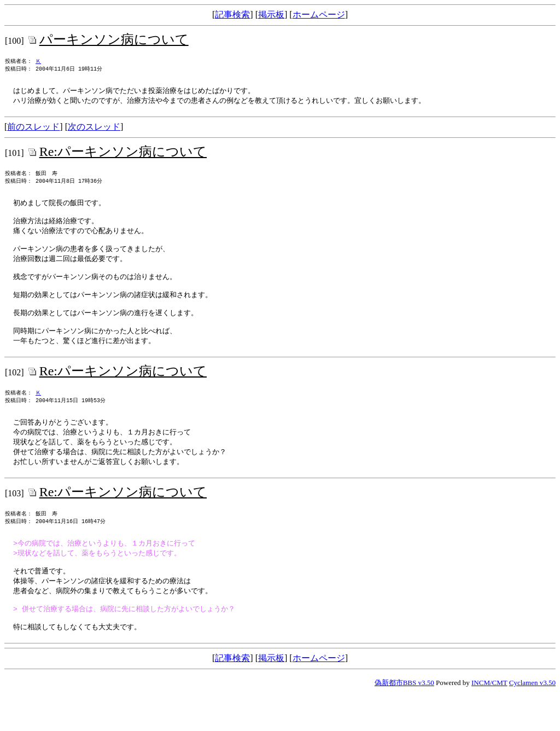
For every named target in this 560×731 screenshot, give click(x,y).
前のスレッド (33, 130)
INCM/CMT (489, 721)
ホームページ (319, 14)
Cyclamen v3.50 (532, 721)
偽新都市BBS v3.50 (404, 721)
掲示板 (271, 14)
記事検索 (232, 14)
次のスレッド (94, 130)
